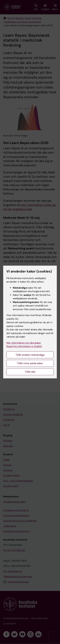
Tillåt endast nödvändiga (30, 355)
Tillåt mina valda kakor (30, 363)
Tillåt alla (30, 372)
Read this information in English (24, 346)
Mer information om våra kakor (24, 343)
